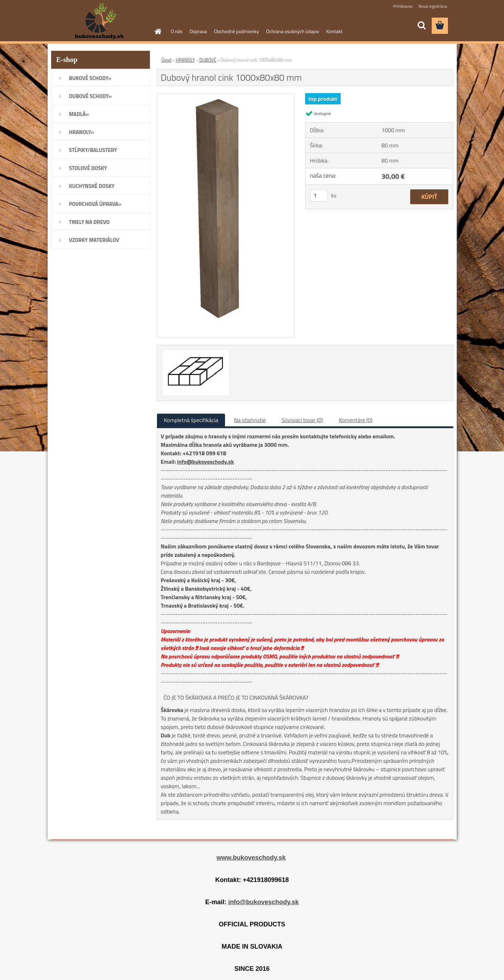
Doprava (198, 31)
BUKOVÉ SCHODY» (90, 78)
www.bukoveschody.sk (251, 858)
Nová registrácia (433, 6)
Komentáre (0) (356, 420)
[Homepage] (157, 31)
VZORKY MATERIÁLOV (94, 240)
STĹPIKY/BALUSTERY (93, 150)
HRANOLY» (82, 132)
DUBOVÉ (208, 60)
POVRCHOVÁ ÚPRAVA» (95, 204)
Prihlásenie (403, 6)
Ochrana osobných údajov (293, 31)
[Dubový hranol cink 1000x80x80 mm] (226, 96)
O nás (177, 31)
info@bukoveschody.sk (205, 462)
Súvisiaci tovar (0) (302, 420)
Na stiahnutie (250, 420)
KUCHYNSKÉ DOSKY (92, 186)
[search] (421, 25)
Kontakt (334, 31)
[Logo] (100, 21)
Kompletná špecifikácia (191, 420)
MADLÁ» (79, 114)
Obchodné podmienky (237, 31)
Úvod (166, 60)
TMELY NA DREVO (89, 222)
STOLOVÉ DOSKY (88, 168)
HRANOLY (186, 60)
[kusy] (319, 196)
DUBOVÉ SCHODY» (90, 96)
